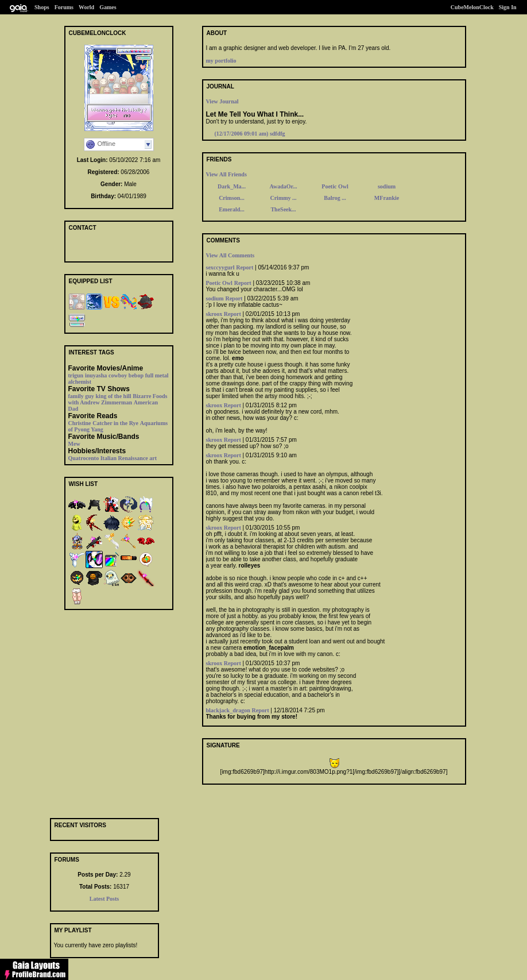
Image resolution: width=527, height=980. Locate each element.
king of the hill (114, 396)
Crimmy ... (283, 198)
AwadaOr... (283, 186)
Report (245, 267)
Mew (74, 444)
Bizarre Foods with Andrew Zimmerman (118, 399)
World (86, 7)
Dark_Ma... (232, 186)
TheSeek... (283, 209)
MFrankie (387, 198)
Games (108, 7)
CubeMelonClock (472, 7)
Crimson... (232, 198)
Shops (42, 7)
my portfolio (221, 61)
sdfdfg (250, 134)
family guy (81, 396)
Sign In (508, 7)
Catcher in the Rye (115, 423)
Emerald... (232, 209)
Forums (64, 7)
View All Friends (226, 174)
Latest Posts (104, 899)
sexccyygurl (220, 267)
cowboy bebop (126, 375)
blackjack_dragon (228, 710)
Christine (80, 423)
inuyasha (96, 375)
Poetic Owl (335, 186)
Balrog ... (335, 198)
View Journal (222, 101)
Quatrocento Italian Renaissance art (113, 458)
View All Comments (230, 255)
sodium (387, 186)
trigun (76, 375)
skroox (215, 314)
